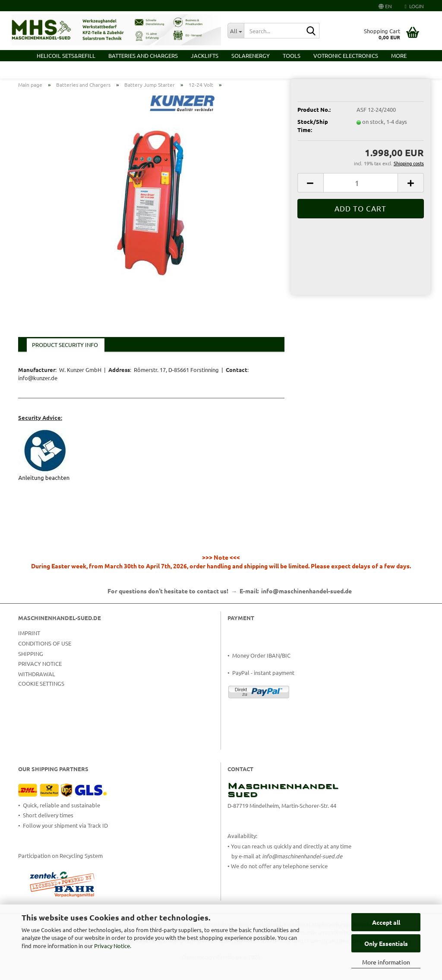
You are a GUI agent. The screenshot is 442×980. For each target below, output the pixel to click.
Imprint (29, 652)
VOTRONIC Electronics (346, 55)
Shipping (31, 672)
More (399, 55)
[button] (385, 6)
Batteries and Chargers (143, 55)
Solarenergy (251, 55)
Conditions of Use (45, 662)
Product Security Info (65, 364)
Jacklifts (205, 55)
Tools (292, 55)
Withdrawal (37, 693)
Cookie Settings (41, 702)
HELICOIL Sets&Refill (66, 55)
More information (386, 962)
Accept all (386, 922)
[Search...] (236, 31)
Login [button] (414, 6)
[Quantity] (361, 202)
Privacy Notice (112, 946)
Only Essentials (386, 943)
